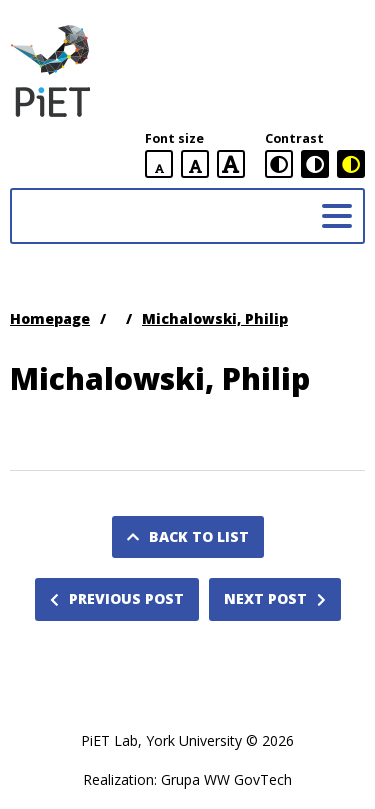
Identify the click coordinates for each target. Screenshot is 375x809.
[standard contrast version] (279, 164)
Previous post (117, 598)
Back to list (188, 536)
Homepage (50, 318)
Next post (275, 598)
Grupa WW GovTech (226, 779)
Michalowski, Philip (215, 318)
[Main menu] (337, 216)
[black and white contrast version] (315, 164)
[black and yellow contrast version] (351, 164)
